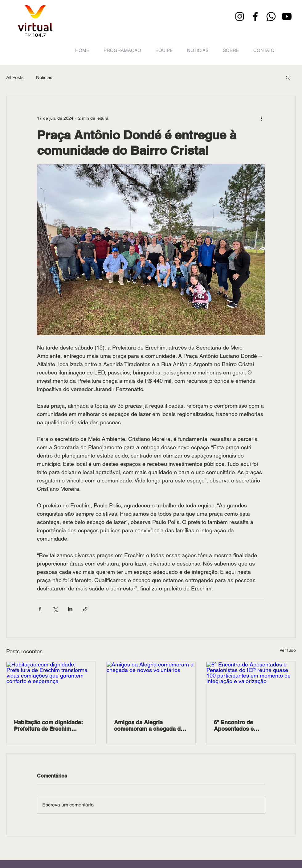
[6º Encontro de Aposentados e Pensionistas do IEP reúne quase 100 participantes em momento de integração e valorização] (251, 687)
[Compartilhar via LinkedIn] (70, 609)
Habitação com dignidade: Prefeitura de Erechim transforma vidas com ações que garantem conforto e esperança (48, 726)
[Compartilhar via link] (85, 609)
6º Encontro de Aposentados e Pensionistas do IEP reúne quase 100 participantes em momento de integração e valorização (250, 726)
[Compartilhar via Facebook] (40, 609)
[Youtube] (287, 16)
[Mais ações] (261, 118)
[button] (288, 77)
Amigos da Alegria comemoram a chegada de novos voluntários (149, 726)
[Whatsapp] (271, 16)
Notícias (44, 77)
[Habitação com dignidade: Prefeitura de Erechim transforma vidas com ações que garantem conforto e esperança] (51, 687)
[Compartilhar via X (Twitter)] (55, 609)
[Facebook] (255, 16)
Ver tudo (288, 650)
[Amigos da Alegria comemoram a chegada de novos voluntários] (151, 687)
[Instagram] (240, 16)
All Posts (15, 77)
